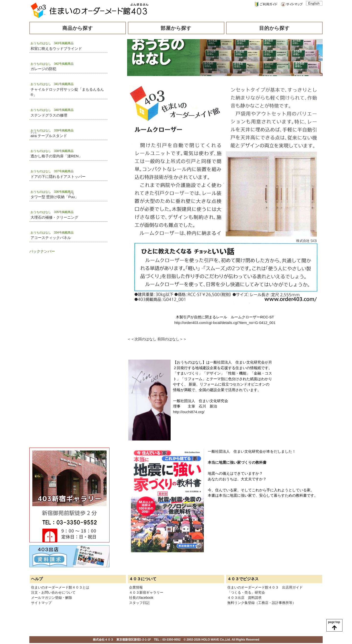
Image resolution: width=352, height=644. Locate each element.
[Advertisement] (54, 284)
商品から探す (78, 28)
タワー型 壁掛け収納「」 (55, 197)
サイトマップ (41, 603)
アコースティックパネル (51, 238)
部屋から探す (176, 28)
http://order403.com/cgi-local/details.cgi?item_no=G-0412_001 (225, 323)
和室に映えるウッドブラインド (56, 48)
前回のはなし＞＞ (172, 339)
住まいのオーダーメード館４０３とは (60, 587)
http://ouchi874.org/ (189, 412)
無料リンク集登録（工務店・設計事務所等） (262, 603)
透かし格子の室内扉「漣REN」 (56, 156)
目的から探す (275, 28)
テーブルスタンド (49, 136)
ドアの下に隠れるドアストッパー (58, 177)
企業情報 (136, 587)
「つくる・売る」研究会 (246, 592)
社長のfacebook (141, 598)
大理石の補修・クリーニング (54, 217)
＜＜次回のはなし (142, 339)
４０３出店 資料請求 (244, 598)
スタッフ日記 (139, 603)
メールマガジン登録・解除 (52, 598)
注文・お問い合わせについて (53, 592)
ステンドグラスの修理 (49, 115)
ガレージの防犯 (43, 69)
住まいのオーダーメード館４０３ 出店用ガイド (265, 587)
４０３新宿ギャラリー (146, 592)
